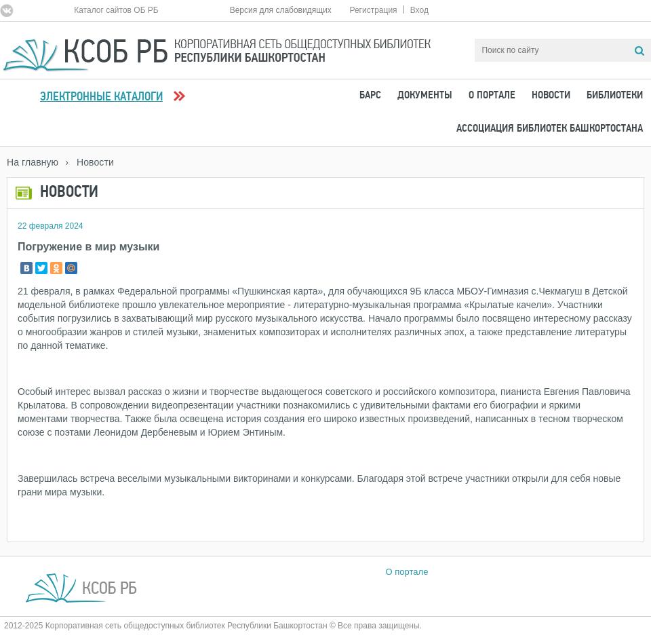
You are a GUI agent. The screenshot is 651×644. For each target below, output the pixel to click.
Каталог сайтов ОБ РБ (116, 10)
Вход (419, 10)
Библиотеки (615, 96)
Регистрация (373, 10)
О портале (492, 96)
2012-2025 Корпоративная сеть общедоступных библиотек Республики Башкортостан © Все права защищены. (213, 626)
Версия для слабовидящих (281, 10)
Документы (425, 96)
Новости (551, 96)
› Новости (90, 162)
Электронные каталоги (101, 97)
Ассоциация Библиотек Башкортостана (550, 129)
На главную (33, 162)
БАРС (370, 96)
